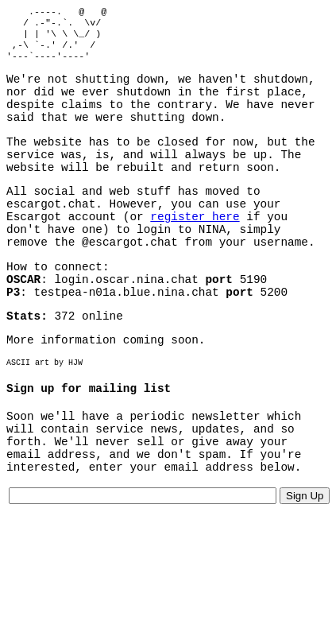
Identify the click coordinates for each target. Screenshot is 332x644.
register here (195, 248)
